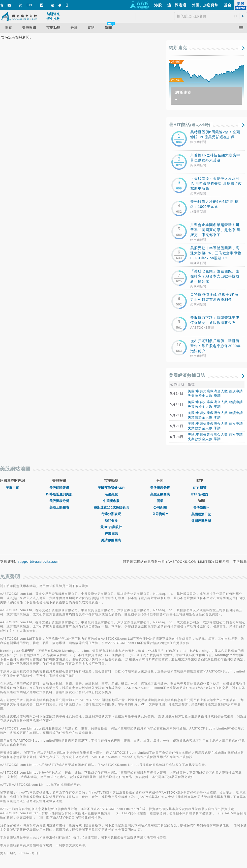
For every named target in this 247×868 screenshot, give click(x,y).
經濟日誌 (111, 534)
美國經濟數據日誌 (187, 375)
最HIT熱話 (190, 125)
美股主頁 (12, 488)
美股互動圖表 (59, 507)
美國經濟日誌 (201, 514)
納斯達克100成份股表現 (111, 507)
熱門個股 (111, 521)
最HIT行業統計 (111, 527)
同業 (160, 501)
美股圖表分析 (59, 501)
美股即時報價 (59, 488)
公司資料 (160, 514)
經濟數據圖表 (111, 540)
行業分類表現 (111, 514)
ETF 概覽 (200, 488)
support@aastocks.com (39, 562)
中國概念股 (111, 501)
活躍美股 (111, 494)
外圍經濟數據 (201, 521)
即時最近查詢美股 (59, 494)
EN (29, 5)
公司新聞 (160, 507)
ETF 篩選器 (200, 494)
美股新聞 (201, 508)
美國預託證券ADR (111, 488)
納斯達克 (178, 48)
